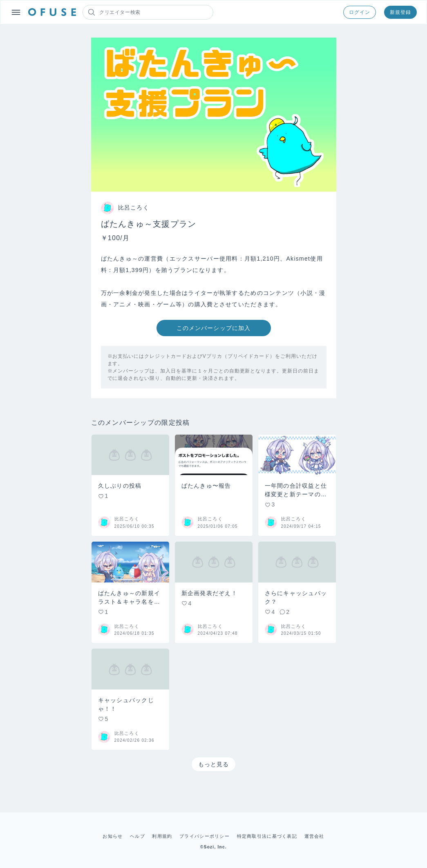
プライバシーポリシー (205, 836)
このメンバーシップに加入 (213, 328)
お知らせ (113, 836)
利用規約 (162, 836)
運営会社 (314, 836)
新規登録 (400, 12)
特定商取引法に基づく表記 (267, 836)
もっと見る (214, 764)
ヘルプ (137, 836)
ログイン (360, 12)
